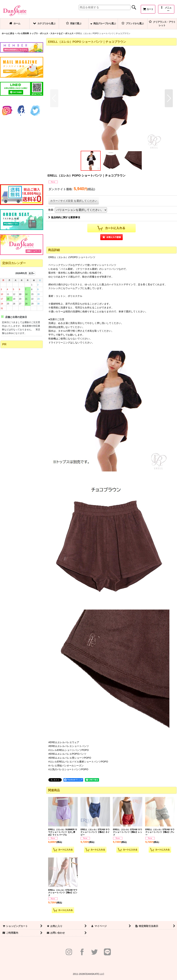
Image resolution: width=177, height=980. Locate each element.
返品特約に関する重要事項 (64, 217)
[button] (166, 9)
